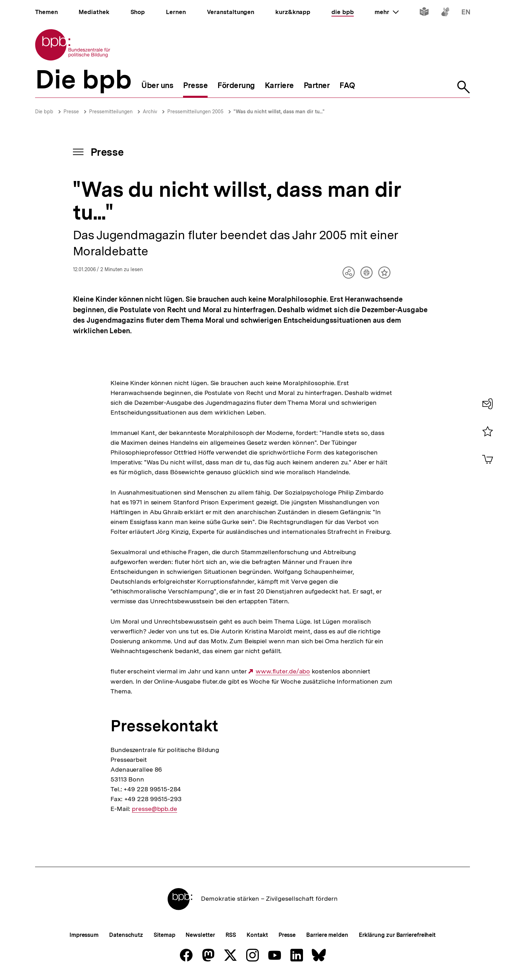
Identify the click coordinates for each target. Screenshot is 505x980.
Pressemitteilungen (111, 112)
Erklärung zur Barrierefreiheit (397, 935)
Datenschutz (126, 935)
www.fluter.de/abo (283, 671)
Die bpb (44, 112)
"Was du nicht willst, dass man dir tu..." (279, 112)
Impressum (84, 935)
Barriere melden (327, 935)
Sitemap (164, 935)
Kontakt (257, 935)
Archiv (150, 112)
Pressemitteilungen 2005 (195, 112)
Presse (71, 112)
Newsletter (200, 935)
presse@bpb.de (154, 809)
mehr (386, 12)
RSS (231, 935)
